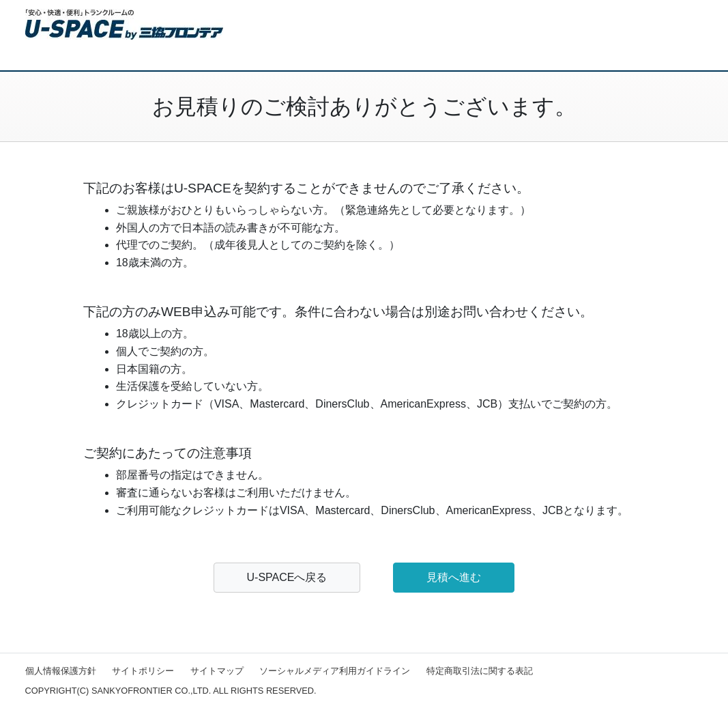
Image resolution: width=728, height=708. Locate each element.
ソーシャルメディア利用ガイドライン (335, 671)
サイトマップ (217, 671)
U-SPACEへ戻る (287, 577)
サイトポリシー (143, 671)
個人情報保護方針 (61, 671)
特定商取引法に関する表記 (480, 671)
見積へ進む (454, 577)
